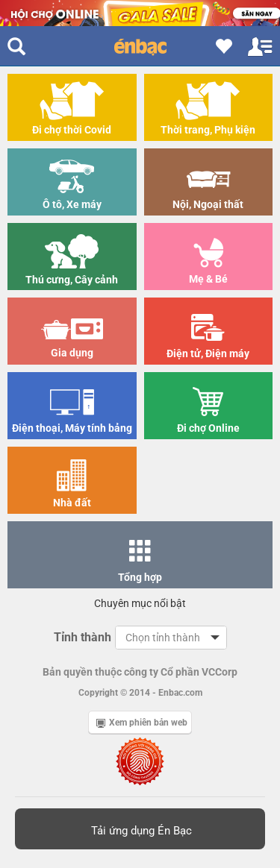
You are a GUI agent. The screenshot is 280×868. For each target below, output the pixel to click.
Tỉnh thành (83, 637)
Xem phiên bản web (142, 723)
